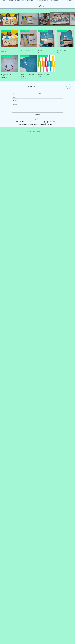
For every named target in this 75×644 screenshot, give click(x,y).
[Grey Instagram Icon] (38, 119)
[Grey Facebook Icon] (35, 119)
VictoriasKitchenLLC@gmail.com (28, 122)
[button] (43, 1)
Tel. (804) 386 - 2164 (48, 122)
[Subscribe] (37, 114)
